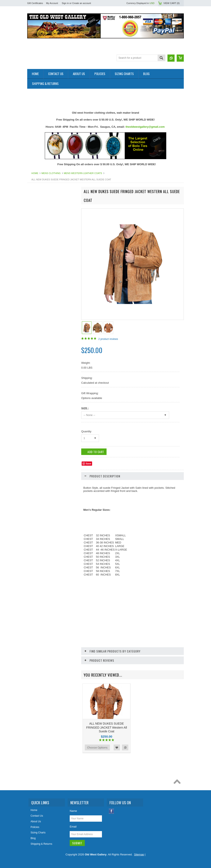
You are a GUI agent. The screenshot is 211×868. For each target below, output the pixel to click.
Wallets (34, 413)
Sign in (65, 3)
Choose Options (97, 747)
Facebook (111, 811)
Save (89, 464)
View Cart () (172, 3)
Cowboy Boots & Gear (42, 263)
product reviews (108, 339)
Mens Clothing (51, 173)
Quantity (86, 431)
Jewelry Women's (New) (43, 313)
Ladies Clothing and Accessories (48, 320)
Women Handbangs (41, 398)
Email (73, 827)
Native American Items (42, 342)
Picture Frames (38, 363)
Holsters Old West (40, 292)
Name (73, 811)
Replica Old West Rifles (43, 384)
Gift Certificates (35, 3)
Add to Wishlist (117, 747)
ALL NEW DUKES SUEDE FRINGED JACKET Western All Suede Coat (107, 727)
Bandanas (35, 228)
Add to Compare (125, 747)
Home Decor (37, 299)
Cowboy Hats (37, 270)
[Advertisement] (103, 98)
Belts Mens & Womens (42, 235)
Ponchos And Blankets (42, 370)
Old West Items (38, 349)
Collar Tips (35, 256)
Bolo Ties (35, 249)
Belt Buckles (36, 242)
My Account (52, 3)
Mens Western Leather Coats (83, 173)
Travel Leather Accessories (45, 405)
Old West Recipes (40, 214)
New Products (37, 207)
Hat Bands (35, 278)
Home (35, 173)
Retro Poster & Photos (42, 391)
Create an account (82, 3)
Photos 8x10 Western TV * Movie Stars (51, 356)
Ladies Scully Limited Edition (46, 327)
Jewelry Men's (37, 306)
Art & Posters (37, 221)
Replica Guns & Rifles (42, 377)
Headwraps (36, 285)
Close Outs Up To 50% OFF (45, 199)
